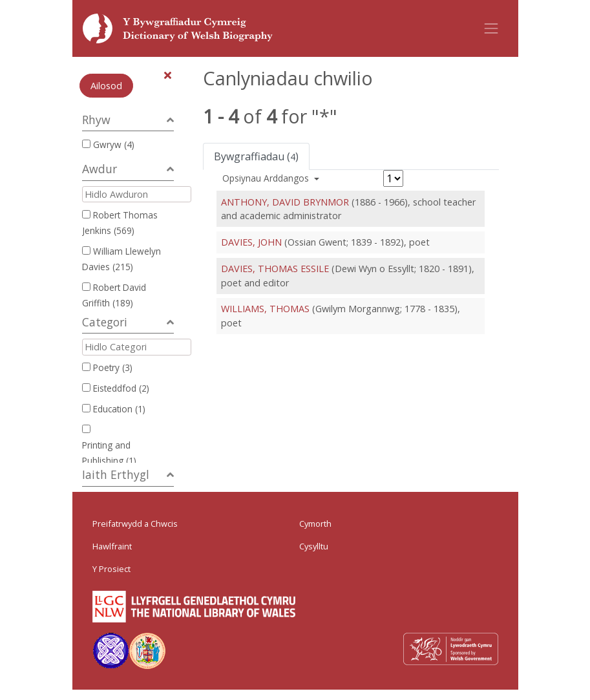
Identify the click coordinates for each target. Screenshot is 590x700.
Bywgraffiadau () (256, 156)
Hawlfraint (112, 546)
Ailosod (106, 86)
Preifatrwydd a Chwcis (135, 524)
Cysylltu (314, 546)
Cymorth (315, 524)
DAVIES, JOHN (251, 242)
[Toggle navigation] (491, 28)
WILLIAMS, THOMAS (265, 309)
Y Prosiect (111, 569)
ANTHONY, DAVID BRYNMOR (285, 202)
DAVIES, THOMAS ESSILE (275, 269)
